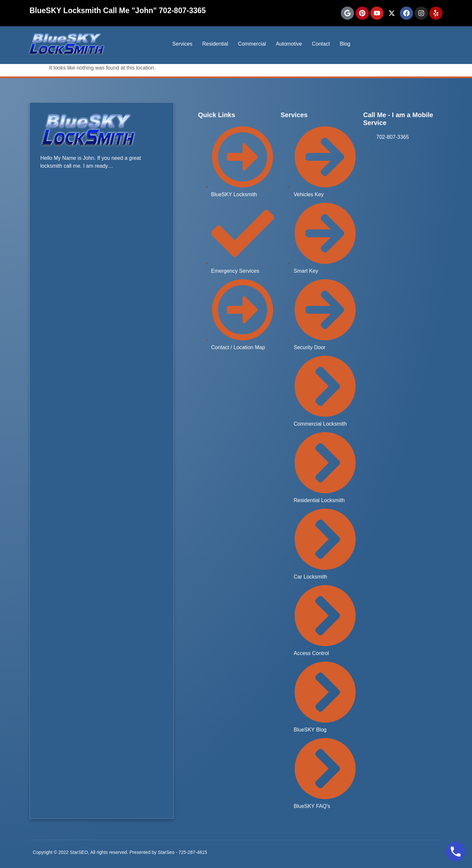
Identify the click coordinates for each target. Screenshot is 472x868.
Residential (215, 44)
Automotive (289, 44)
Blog (345, 44)
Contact (321, 44)
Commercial (252, 44)
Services (182, 44)
